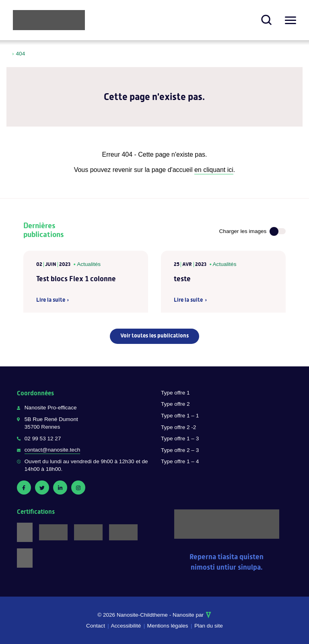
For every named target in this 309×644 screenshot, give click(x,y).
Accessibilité (126, 626)
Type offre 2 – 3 (180, 450)
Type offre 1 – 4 (180, 461)
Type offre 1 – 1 (180, 416)
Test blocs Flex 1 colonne (76, 279)
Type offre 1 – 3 (180, 439)
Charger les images (243, 231)
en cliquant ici (214, 170)
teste (182, 279)
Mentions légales (168, 626)
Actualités (89, 264)
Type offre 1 (175, 393)
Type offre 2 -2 (178, 427)
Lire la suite (51, 300)
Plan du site (209, 626)
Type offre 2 (175, 404)
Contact (96, 626)
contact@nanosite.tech (53, 450)
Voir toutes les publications (154, 335)
